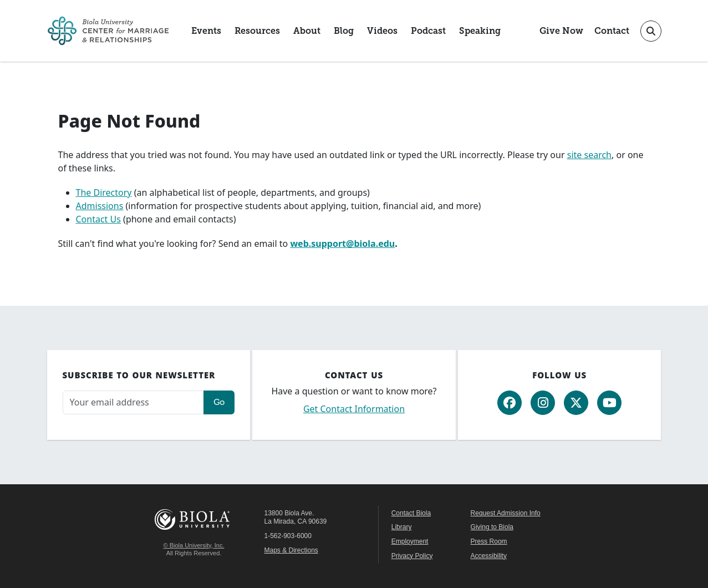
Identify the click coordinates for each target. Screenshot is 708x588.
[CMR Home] (108, 31)
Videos (382, 31)
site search (589, 155)
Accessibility (489, 556)
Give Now (561, 31)
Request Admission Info (506, 513)
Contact (612, 31)
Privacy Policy (412, 556)
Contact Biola (411, 513)
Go (219, 402)
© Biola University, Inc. (194, 545)
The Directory (104, 192)
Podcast (428, 31)
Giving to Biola (492, 527)
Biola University (194, 519)
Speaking (480, 31)
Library (402, 527)
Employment (410, 541)
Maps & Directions (291, 550)
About (307, 31)
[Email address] (134, 402)
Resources (257, 31)
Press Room (489, 541)
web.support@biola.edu (342, 244)
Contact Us (98, 219)
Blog (344, 31)
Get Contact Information (354, 409)
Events (206, 31)
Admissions (100, 206)
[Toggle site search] (651, 31)
